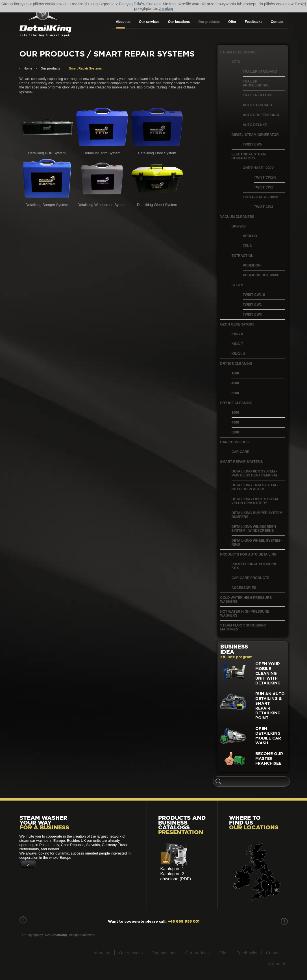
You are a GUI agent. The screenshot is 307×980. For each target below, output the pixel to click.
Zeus (247, 246)
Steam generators (239, 52)
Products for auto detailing (249, 554)
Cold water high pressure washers (246, 600)
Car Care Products (251, 578)
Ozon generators (238, 324)
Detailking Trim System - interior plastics (255, 487)
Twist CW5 (252, 144)
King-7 (237, 344)
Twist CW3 (264, 207)
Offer (232, 22)
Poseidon (252, 265)
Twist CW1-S (265, 177)
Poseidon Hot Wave (261, 275)
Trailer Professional (256, 83)
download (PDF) (176, 879)
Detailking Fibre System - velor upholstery (256, 501)
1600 (235, 373)
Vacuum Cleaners (237, 217)
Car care (240, 452)
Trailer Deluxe (258, 95)
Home (28, 68)
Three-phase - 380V (261, 197)
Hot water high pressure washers (245, 613)
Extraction (243, 256)
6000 (235, 393)
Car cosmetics (235, 442)
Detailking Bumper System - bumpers (258, 515)
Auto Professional (262, 115)
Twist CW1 (264, 187)
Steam (238, 285)
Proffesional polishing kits (255, 566)
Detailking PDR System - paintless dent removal (255, 473)
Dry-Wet (239, 226)
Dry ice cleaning (236, 403)
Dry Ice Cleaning (236, 364)
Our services (149, 22)
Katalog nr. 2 (172, 874)
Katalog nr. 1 (172, 869)
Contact (277, 22)
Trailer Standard (260, 71)
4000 (235, 383)
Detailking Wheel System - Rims (257, 543)
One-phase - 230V (258, 168)
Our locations (179, 22)
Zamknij (166, 8)
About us (123, 22)
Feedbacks (254, 22)
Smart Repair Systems (242, 462)
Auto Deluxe (255, 125)
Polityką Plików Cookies (140, 4)
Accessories (244, 588)
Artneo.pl (276, 963)
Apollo (250, 236)
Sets (236, 62)
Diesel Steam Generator (255, 135)
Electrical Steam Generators (249, 156)
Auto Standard (258, 105)
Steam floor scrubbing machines (243, 627)
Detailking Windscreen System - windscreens (254, 529)
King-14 (238, 354)
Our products (209, 22)
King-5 (237, 334)
